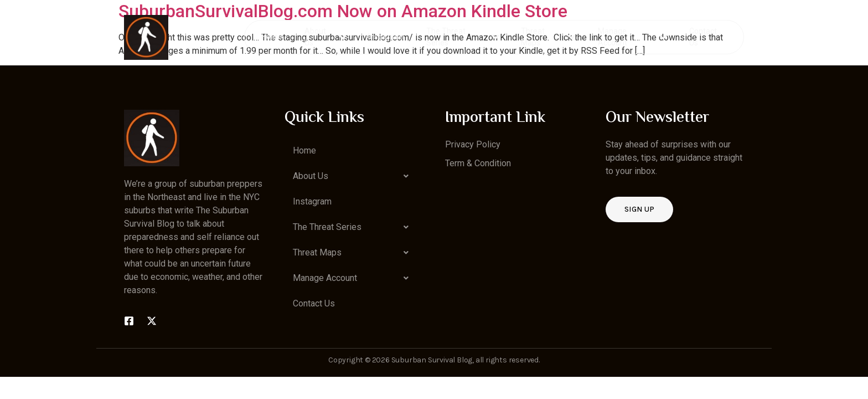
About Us (326, 37)
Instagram (387, 37)
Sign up (639, 209)
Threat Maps (549, 37)
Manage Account (632, 37)
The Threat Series (463, 37)
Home (272, 37)
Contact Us (702, 37)
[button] (354, 176)
